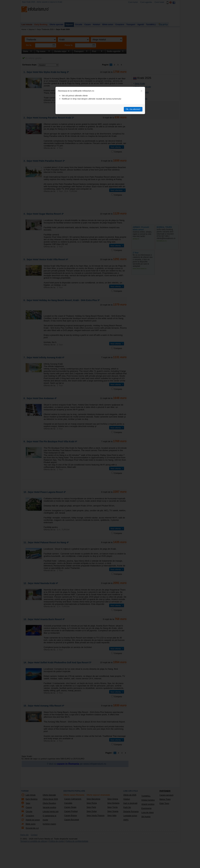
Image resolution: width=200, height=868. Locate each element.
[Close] (142, 91)
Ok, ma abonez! (133, 109)
